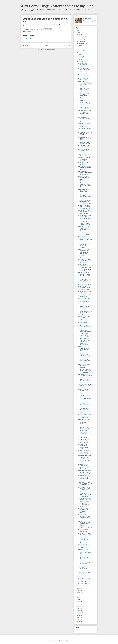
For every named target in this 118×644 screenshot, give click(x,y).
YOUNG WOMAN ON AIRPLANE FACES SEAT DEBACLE (84, 441)
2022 (79, 591)
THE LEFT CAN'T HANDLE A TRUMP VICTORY (84, 505)
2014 (79, 608)
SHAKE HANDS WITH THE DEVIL (84, 462)
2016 (79, 604)
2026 (79, 30)
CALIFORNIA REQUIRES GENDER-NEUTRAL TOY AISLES (85, 546)
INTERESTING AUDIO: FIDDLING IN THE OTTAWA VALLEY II (84, 354)
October (81, 41)
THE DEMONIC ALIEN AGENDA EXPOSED (84, 143)
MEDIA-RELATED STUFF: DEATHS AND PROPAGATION (85, 190)
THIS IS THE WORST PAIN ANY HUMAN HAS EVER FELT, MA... (85, 223)
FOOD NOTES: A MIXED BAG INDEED (85, 296)
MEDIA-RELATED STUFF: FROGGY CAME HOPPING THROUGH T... (85, 360)
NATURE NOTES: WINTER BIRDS (83, 437)
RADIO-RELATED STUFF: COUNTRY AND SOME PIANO (85, 138)
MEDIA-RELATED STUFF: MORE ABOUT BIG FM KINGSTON (85, 261)
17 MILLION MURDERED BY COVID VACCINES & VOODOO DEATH (85, 371)
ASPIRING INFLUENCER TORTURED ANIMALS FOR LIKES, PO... (85, 125)
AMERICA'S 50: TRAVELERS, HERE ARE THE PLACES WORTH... (84, 563)
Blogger (67, 641)
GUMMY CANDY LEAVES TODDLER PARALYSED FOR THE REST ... (85, 404)
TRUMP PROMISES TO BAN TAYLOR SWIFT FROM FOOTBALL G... (85, 90)
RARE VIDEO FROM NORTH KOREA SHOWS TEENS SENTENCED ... (84, 251)
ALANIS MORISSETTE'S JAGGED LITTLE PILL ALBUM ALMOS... (85, 500)
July (80, 48)
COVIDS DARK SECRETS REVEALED (85, 75)
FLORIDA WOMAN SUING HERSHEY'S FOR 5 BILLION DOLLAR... (84, 523)
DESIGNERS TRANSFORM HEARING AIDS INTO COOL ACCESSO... (85, 331)
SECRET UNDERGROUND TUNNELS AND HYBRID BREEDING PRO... (84, 102)
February (81, 59)
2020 (79, 595)
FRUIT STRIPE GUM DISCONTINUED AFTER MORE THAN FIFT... (84, 391)
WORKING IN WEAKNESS (82, 155)
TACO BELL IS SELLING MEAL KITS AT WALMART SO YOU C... (85, 574)
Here (24, 24)
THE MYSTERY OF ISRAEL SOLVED (83, 108)
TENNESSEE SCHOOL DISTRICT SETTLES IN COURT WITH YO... (85, 484)
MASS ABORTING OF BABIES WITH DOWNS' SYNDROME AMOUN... (85, 376)
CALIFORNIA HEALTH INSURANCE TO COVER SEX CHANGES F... (84, 510)
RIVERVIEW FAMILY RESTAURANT (84, 79)
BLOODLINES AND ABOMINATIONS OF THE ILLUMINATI (84, 65)
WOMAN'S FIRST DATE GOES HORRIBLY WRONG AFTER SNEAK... (85, 349)
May (80, 52)
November (81, 39)
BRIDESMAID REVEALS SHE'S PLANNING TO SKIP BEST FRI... (85, 168)
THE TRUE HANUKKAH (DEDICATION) (85, 270)
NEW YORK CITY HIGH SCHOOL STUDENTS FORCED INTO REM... (85, 472)
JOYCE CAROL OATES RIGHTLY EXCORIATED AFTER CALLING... (85, 398)
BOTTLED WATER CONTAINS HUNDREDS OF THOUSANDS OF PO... (85, 325)
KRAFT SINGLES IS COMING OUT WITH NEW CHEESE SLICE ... (85, 275)
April (80, 55)
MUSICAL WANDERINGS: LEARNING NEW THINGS (85, 151)
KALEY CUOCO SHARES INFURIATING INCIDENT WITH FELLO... (85, 447)
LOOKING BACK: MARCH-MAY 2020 (84, 584)
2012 (79, 613)
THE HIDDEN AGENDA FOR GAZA (84, 164)
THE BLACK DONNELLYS (85, 527)
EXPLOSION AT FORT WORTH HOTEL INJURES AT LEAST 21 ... (85, 478)
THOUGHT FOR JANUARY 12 (83, 433)
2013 (79, 611)
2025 (79, 33)
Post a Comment (28, 38)
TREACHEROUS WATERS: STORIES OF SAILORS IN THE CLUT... (85, 84)
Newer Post (26, 45)
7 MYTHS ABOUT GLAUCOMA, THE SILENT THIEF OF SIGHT (84, 540)
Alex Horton (88, 19)
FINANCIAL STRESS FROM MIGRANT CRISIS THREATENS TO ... (84, 229)
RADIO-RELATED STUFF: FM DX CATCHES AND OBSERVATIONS (85, 535)
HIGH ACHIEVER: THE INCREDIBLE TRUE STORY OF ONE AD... (85, 288)
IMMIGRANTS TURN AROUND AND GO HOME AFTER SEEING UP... (85, 119)
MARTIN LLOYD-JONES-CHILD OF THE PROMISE (85, 366)
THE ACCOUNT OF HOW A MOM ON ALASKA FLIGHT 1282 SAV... (85, 337)
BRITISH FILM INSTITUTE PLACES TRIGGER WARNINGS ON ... (85, 517)
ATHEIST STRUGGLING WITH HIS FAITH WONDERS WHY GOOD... (85, 113)
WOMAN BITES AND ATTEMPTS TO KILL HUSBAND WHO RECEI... (84, 95)
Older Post (67, 45)
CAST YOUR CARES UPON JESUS (84, 530)
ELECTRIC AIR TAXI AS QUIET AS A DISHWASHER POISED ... (85, 245)
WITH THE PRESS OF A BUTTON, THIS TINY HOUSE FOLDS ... (85, 386)
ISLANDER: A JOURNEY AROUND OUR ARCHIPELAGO (85, 212)
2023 (79, 588)
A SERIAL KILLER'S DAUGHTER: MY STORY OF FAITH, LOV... (84, 318)
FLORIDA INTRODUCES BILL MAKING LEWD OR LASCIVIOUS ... (85, 416)
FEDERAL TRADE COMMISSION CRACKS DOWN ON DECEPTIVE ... (84, 467)
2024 (79, 35)
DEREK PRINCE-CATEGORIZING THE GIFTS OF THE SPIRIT (85, 266)
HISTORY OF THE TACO (85, 284)
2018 (79, 600)
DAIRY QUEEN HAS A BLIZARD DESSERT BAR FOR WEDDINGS (85, 207)
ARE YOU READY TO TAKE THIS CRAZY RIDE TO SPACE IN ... (85, 557)
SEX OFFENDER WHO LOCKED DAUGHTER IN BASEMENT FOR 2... (85, 301)
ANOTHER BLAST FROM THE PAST (85, 129)
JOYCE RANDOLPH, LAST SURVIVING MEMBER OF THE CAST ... (84, 410)
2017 (79, 602)
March (80, 57)
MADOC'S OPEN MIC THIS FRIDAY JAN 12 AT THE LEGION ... (85, 452)
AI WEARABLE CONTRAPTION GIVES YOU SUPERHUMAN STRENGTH (85, 312)
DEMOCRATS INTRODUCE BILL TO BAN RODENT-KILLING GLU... (85, 239)
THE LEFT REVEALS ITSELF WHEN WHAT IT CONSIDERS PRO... (85, 495)
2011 (79, 615)
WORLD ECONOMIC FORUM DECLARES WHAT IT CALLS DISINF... (84, 422)
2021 (79, 593)
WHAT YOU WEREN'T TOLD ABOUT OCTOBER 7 (84, 159)
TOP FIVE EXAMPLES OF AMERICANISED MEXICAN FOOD (85, 281)
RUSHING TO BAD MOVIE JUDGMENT (84, 234)
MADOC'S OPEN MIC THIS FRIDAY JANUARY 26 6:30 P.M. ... (85, 196)
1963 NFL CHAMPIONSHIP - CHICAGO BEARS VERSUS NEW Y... (84, 428)
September (82, 43)
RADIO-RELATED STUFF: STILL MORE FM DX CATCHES (85, 457)
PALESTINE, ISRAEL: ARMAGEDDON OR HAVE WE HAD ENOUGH (84, 178)
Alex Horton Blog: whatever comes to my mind (57, 6)
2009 (79, 620)
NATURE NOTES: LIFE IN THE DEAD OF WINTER (85, 134)
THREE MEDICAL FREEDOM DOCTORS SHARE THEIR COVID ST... (85, 185)
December (81, 37)
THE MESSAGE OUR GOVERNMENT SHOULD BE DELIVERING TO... (84, 342)
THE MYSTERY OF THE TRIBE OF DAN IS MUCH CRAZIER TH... (85, 202)
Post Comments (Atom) (50, 50)
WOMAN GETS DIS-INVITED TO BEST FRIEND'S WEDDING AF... (85, 552)
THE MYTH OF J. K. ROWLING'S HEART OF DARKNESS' (84, 306)
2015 (79, 606)
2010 (79, 617)
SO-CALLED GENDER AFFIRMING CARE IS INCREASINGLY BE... (85, 381)
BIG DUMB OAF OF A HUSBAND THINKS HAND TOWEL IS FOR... (84, 489)
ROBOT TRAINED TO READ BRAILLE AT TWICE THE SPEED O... (84, 70)
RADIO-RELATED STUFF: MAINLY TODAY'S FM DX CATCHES (85, 580)
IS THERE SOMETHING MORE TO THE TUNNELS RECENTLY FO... (85, 217)
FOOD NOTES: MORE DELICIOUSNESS (84, 146)
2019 (79, 597)
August (81, 46)
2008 (79, 622)
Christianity (29, 31)
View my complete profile (89, 21)
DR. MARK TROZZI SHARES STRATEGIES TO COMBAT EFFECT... (85, 173)
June (80, 50)
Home (47, 45)
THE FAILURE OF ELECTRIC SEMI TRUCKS (83, 569)
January (81, 61)
